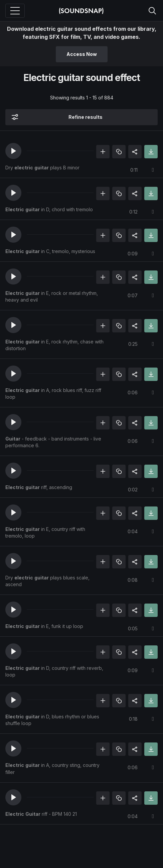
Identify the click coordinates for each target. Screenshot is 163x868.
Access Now (82, 54)
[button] (13, 151)
